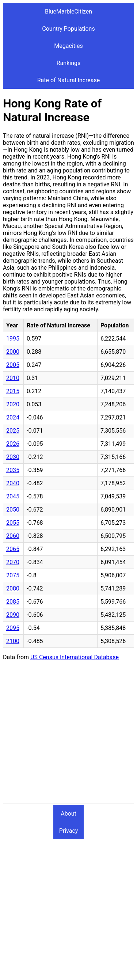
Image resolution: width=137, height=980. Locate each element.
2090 (13, 615)
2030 (13, 457)
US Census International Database (75, 657)
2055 (13, 523)
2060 (13, 536)
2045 (13, 496)
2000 (13, 352)
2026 (13, 444)
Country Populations (68, 29)
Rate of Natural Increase (69, 80)
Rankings (68, 63)
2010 (13, 378)
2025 (13, 431)
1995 (13, 339)
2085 (13, 602)
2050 (13, 510)
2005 (13, 365)
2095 (13, 628)
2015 (13, 391)
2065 (13, 549)
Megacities (68, 46)
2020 (13, 404)
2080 (13, 588)
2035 (13, 470)
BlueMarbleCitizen (68, 12)
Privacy (69, 831)
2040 (13, 483)
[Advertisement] (68, 735)
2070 (13, 562)
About (68, 814)
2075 (13, 575)
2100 (13, 641)
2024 (13, 417)
